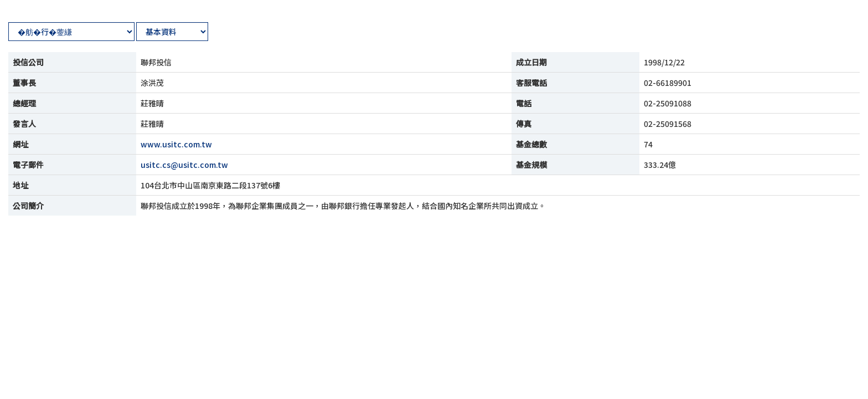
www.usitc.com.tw (176, 144)
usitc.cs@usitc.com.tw (184, 165)
